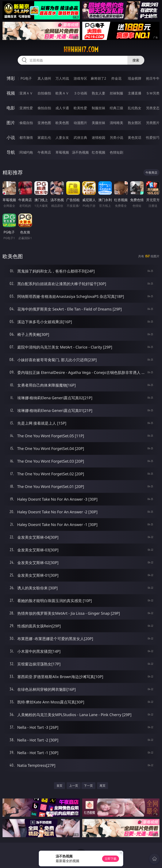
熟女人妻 (99, 93)
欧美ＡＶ (62, 93)
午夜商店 (44, 152)
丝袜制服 (116, 93)
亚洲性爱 (26, 108)
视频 (11, 93)
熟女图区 (135, 123)
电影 (11, 108)
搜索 (136, 60)
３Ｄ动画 (80, 93)
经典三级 (116, 108)
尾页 (103, 786)
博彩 (11, 78)
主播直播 (135, 93)
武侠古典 (80, 138)
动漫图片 (80, 123)
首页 (59, 786)
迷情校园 (99, 138)
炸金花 (116, 78)
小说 (11, 137)
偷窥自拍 (26, 123)
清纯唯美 (116, 123)
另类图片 (153, 123)
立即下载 (111, 859)
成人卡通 (62, 108)
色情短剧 (116, 152)
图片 (11, 123)
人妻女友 (62, 138)
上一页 (74, 786)
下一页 (88, 786)
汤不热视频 (80, 152)
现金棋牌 (135, 78)
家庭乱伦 (44, 138)
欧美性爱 (80, 108)
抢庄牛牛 (153, 78)
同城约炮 (26, 152)
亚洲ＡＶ (26, 93)
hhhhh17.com (81, 49)
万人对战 (62, 78)
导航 (11, 152)
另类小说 (116, 138)
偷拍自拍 (44, 108)
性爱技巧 (153, 138)
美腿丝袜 (99, 123)
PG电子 (26, 78)
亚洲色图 (44, 123)
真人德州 (44, 78)
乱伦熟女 (135, 108)
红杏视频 (99, 152)
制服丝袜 (99, 108)
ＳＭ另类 (153, 93)
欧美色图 (62, 123)
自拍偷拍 (44, 93)
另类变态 (153, 108)
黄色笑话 (135, 138)
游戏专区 (80, 78)
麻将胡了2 (98, 78)
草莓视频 (62, 152)
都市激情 (26, 138)
